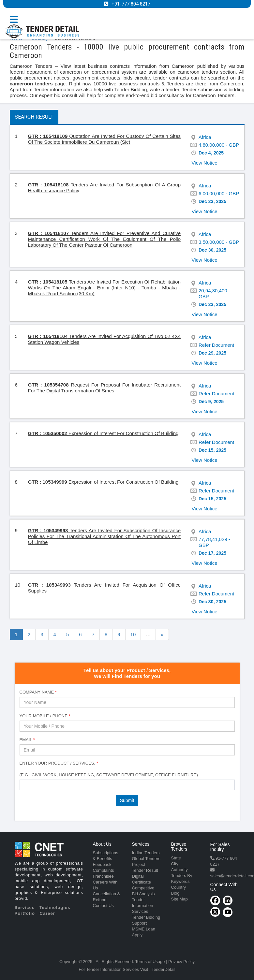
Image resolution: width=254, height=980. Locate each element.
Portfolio (25, 913)
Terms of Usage (150, 962)
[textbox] (23, 784)
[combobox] (127, 785)
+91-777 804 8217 (131, 4)
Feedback (102, 864)
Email (27, 740)
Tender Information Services (143, 906)
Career (47, 913)
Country (179, 887)
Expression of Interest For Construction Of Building (103, 433)
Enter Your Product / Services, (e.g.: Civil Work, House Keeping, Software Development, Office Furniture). (109, 769)
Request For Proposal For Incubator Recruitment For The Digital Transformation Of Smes (105, 388)
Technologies (55, 907)
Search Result (34, 117)
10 (133, 634)
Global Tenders (146, 859)
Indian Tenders (146, 853)
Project (139, 864)
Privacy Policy (181, 962)
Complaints (104, 870)
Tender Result (145, 870)
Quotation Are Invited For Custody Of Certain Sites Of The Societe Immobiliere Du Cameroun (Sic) (105, 139)
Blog (175, 893)
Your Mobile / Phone (45, 716)
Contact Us (103, 906)
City (175, 864)
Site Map (179, 899)
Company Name (38, 692)
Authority (179, 870)
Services (25, 907)
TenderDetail (164, 969)
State (176, 858)
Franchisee (103, 876)
